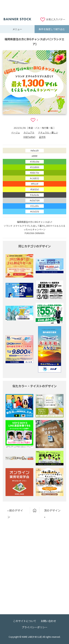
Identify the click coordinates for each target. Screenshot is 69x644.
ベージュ (16, 132)
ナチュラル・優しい (48, 132)
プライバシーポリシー (35, 627)
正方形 (42, 137)
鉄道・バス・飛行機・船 (41, 128)
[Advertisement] (35, 8)
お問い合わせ (48, 621)
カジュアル (29, 132)
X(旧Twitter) (29, 137)
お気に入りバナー (56, 19)
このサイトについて (25, 621)
